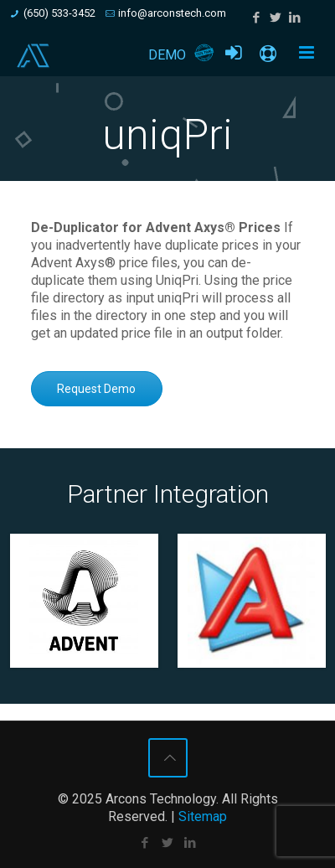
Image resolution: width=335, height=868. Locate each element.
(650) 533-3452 (59, 13)
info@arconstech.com (172, 13)
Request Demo (96, 389)
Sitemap (203, 816)
